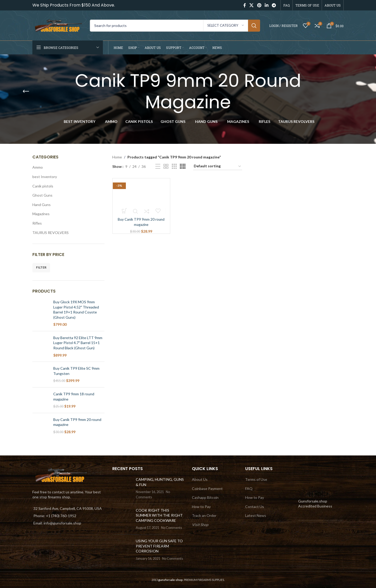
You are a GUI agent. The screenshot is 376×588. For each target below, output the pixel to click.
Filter (41, 267)
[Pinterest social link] (259, 5)
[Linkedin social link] (266, 5)
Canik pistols (43, 186)
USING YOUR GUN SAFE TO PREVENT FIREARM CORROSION (159, 546)
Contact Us (255, 507)
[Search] (175, 26)
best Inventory (45, 177)
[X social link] (252, 5)
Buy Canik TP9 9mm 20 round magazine (77, 422)
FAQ (249, 489)
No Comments (172, 528)
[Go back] (26, 92)
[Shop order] (218, 166)
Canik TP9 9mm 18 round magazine (74, 396)
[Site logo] (58, 25)
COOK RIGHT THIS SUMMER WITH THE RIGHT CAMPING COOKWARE (159, 515)
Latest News (256, 515)
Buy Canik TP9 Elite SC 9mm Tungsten (76, 371)
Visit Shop (200, 525)
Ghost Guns (42, 195)
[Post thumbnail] (122, 488)
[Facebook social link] (245, 5)
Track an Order (204, 515)
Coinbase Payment (207, 489)
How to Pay (201, 507)
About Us (200, 479)
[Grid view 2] (166, 166)
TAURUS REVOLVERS (51, 233)
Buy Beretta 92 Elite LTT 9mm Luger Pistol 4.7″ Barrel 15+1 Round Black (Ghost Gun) (78, 343)
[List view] (158, 166)
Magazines (41, 214)
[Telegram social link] (274, 5)
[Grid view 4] (183, 166)
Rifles (37, 223)
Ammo (38, 167)
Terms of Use (256, 479)
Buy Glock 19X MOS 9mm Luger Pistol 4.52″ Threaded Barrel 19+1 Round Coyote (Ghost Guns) (76, 310)
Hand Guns (42, 205)
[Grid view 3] (174, 166)
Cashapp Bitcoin (205, 497)
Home (117, 157)
